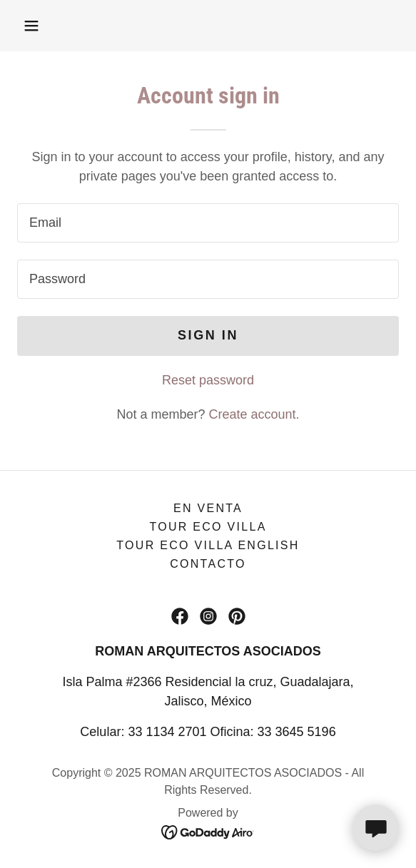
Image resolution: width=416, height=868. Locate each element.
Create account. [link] (254, 414)
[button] (31, 26)
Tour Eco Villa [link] (208, 527)
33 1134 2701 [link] (167, 732)
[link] (180, 616)
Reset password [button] (208, 380)
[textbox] (208, 223)
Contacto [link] (208, 564)
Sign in (208, 335)
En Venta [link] (208, 508)
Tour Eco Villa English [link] (208, 545)
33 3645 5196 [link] (297, 732)
